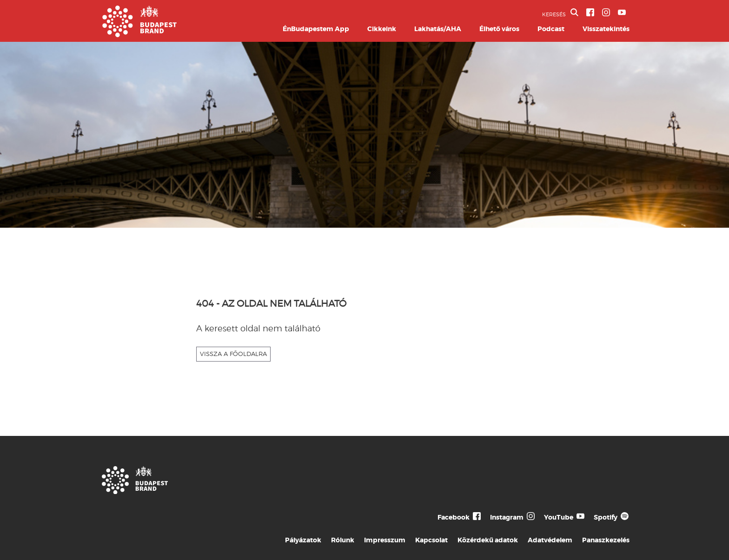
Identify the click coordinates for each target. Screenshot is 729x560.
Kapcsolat (431, 540)
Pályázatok (303, 540)
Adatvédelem (550, 540)
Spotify (606, 517)
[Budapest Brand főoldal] (139, 35)
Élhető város (499, 29)
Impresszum (385, 540)
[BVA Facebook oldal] (590, 12)
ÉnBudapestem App (316, 29)
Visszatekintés (606, 29)
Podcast (551, 29)
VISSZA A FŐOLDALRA (233, 354)
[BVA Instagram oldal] (606, 12)
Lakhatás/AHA (438, 29)
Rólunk (343, 540)
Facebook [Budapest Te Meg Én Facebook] (454, 517)
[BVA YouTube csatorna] (622, 12)
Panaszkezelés (606, 540)
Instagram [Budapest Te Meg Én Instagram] (507, 517)
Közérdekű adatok (488, 540)
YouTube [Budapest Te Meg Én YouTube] (559, 517)
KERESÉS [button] (560, 13)
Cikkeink (382, 29)
